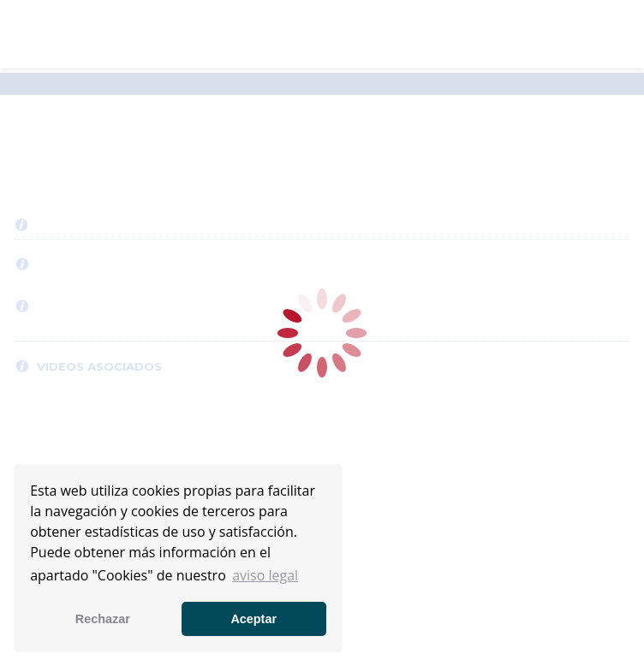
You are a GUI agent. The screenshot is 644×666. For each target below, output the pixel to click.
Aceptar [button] (253, 619)
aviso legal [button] (265, 575)
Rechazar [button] (103, 619)
